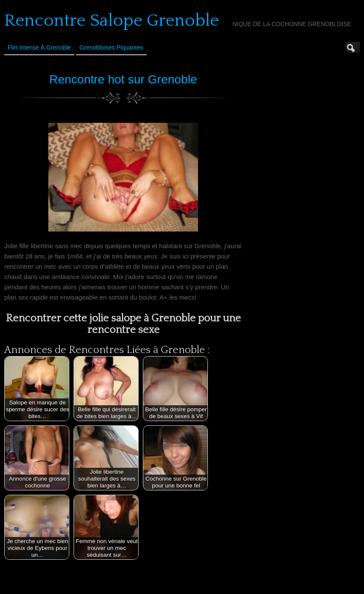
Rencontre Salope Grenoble (112, 21)
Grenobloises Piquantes (111, 48)
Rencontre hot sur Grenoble (123, 79)
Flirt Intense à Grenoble (39, 48)
